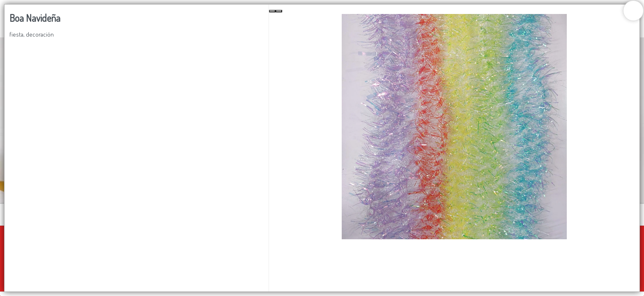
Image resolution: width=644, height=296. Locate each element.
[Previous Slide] (272, 11)
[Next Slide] (279, 11)
